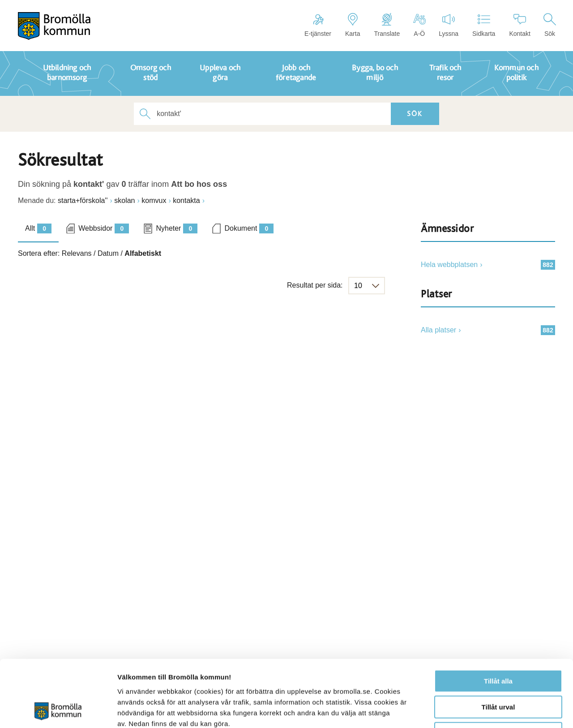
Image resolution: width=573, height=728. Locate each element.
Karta (353, 25)
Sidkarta (484, 25)
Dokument (249, 228)
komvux (154, 200)
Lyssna (449, 25)
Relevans (77, 253)
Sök (550, 25)
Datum (108, 253)
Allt (38, 228)
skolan (124, 200)
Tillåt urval (498, 645)
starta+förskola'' (83, 200)
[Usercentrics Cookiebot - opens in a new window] (58, 711)
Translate (387, 25)
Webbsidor (104, 228)
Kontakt (520, 25)
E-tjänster (318, 25)
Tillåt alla (498, 618)
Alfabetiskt (143, 253)
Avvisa (498, 671)
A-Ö (419, 25)
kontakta (186, 200)
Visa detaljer (486, 710)
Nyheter (177, 228)
